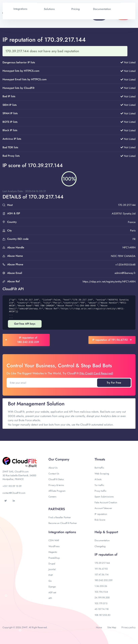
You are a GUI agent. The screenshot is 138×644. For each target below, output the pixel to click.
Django (52, 587)
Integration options (62, 532)
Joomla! (52, 569)
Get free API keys (25, 324)
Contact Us (54, 474)
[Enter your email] (52, 383)
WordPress (54, 546)
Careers (52, 497)
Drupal (52, 564)
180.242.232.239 (103, 580)
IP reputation (101, 514)
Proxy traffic (101, 491)
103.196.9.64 (101, 592)
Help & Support (106, 532)
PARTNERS (57, 509)
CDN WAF (54, 540)
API (50, 598)
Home (99, 627)
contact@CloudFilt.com (14, 493)
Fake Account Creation (106, 502)
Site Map (112, 627)
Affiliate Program (57, 491)
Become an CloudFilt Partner (63, 523)
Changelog (100, 546)
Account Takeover (103, 508)
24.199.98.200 (102, 597)
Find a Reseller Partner (60, 517)
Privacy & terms (56, 485)
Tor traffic (99, 485)
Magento (53, 552)
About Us (53, 468)
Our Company (59, 459)
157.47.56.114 (101, 574)
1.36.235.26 (101, 586)
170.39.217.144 (102, 563)
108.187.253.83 (102, 615)
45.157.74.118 (102, 609)
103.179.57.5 (101, 603)
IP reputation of (106, 555)
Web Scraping (102, 474)
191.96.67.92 (101, 569)
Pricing (75, 9)
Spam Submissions (104, 497)
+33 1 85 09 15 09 (12, 486)
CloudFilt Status (56, 479)
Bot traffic (99, 468)
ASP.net (52, 592)
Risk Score (100, 520)
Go (50, 581)
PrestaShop (54, 558)
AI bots (98, 479)
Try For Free (114, 383)
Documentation (102, 540)
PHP (51, 575)
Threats (100, 459)
